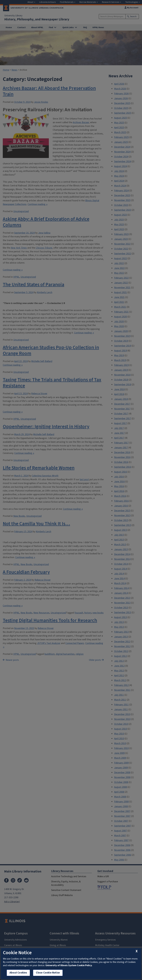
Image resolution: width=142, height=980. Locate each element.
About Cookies (18, 973)
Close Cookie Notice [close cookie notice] (48, 973)
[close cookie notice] (137, 951)
